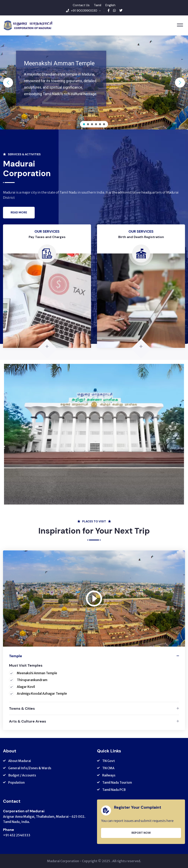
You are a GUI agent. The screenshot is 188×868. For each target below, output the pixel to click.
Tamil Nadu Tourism (117, 782)
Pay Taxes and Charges (47, 237)
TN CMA (108, 768)
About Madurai (20, 761)
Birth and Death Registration (141, 237)
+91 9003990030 (84, 11)
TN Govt (109, 761)
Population (16, 782)
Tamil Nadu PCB (114, 790)
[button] (8, 83)
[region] (94, 82)
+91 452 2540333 (17, 835)
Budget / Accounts (22, 775)
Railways (109, 775)
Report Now (141, 833)
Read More (19, 212)
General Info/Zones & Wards (30, 768)
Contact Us (81, 5)
